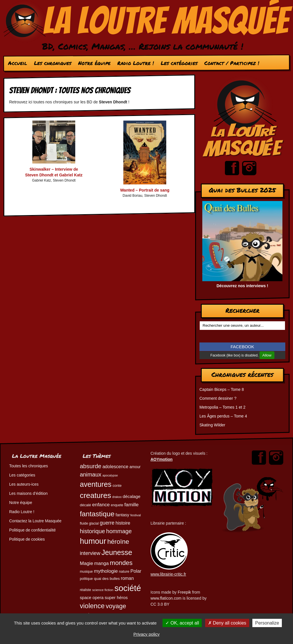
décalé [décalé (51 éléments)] (85, 505)
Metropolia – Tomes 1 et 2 (222, 407)
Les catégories (179, 63)
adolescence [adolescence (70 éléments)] (115, 466)
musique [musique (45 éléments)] (86, 572)
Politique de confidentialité (32, 530)
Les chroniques (53, 63)
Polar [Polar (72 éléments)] (136, 571)
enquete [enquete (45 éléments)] (117, 505)
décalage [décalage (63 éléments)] (132, 496)
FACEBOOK (242, 347)
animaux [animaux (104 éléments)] (91, 474)
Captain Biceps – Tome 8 (222, 389)
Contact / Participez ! (232, 63)
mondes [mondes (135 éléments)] (121, 563)
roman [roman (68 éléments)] (127, 578)
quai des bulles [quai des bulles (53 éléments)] (107, 579)
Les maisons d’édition (28, 493)
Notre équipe (94, 63)
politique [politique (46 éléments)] (86, 579)
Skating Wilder (212, 425)
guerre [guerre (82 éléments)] (107, 523)
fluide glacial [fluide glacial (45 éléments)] (89, 523)
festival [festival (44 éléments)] (136, 515)
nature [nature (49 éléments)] (124, 571)
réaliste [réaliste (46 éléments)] (85, 590)
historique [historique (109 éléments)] (92, 531)
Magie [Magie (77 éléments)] (86, 563)
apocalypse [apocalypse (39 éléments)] (110, 475)
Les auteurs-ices (24, 484)
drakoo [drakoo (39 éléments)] (117, 497)
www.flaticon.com (166, 598)
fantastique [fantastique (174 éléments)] (97, 514)
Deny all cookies (227, 623)
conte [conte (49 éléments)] (117, 486)
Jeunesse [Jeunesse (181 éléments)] (117, 552)
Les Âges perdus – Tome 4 (223, 416)
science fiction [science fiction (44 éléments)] (103, 590)
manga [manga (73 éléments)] (101, 563)
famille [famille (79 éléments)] (132, 505)
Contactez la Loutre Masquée (35, 521)
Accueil (18, 63)
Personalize (267, 623)
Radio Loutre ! (136, 63)
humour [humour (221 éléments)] (93, 541)
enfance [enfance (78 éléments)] (101, 505)
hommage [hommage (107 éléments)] (119, 531)
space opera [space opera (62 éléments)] (92, 597)
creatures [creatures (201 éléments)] (95, 495)
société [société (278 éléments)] (128, 588)
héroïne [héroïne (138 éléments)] (118, 542)
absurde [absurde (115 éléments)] (91, 466)
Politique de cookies (27, 539)
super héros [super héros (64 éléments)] (116, 597)
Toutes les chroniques (28, 466)
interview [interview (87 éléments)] (90, 553)
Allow (267, 355)
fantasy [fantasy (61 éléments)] (122, 515)
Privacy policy (146, 634)
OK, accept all (182, 623)
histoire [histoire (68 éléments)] (123, 523)
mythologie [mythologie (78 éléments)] (106, 571)
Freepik (184, 592)
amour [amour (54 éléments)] (135, 467)
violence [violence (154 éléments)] (92, 606)
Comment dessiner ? (218, 398)
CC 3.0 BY (160, 604)
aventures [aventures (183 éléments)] (96, 484)
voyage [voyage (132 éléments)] (116, 606)
